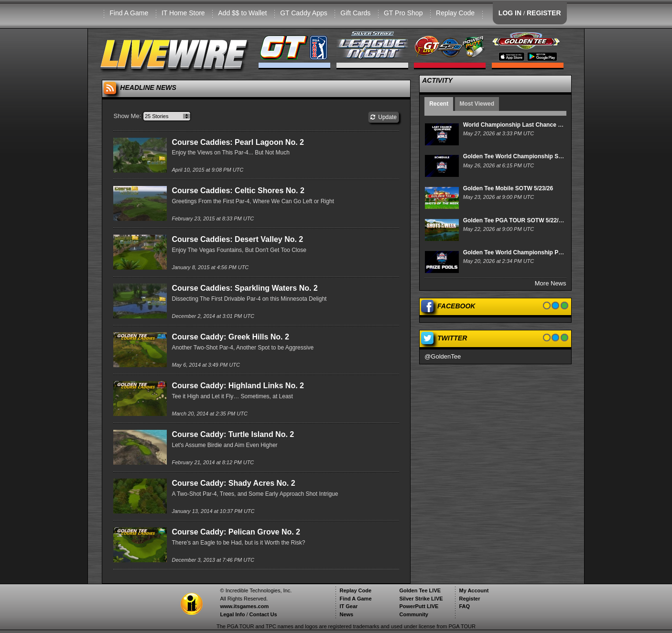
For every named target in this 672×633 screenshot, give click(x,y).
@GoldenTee (443, 356)
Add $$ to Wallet (242, 13)
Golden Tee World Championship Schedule (522, 156)
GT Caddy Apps (304, 13)
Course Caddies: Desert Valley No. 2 (237, 239)
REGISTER (544, 13)
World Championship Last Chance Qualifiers (524, 125)
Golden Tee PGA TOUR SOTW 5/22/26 (514, 220)
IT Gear (348, 606)
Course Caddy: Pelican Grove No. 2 (236, 532)
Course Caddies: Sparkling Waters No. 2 (244, 288)
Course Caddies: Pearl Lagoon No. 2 (238, 142)
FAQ (464, 606)
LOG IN (510, 13)
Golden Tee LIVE (420, 590)
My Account (474, 590)
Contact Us (263, 614)
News (346, 614)
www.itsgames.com (244, 606)
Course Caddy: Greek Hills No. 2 (230, 337)
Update (384, 117)
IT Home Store (183, 13)
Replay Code (455, 13)
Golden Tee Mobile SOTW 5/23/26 (508, 188)
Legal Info (232, 614)
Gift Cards (355, 13)
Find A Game (129, 13)
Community (414, 614)
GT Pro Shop (403, 13)
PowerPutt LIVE (419, 606)
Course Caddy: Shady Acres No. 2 (233, 483)
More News (551, 283)
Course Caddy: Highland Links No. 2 (238, 386)
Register (469, 599)
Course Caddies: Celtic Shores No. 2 (238, 191)
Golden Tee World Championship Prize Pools (524, 252)
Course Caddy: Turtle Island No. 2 (233, 434)
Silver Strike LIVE (421, 599)
